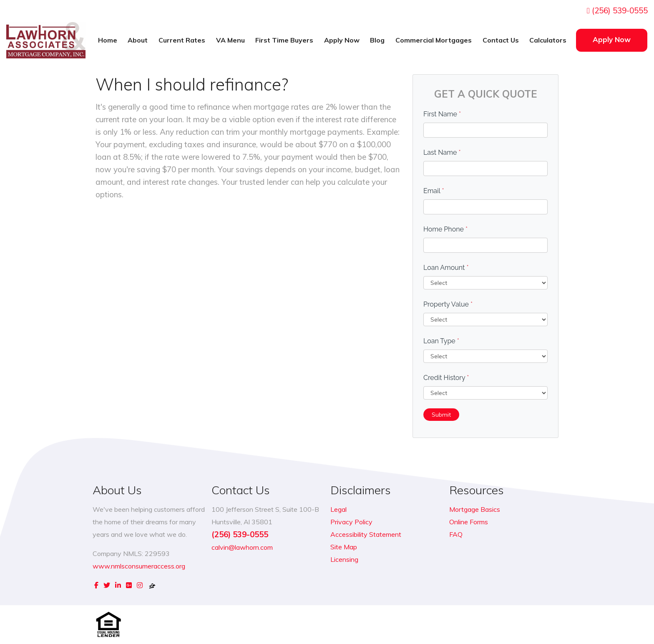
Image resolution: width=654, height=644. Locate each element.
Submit (441, 415)
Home (108, 40)
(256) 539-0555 (617, 10)
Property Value (448, 304)
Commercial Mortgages (434, 40)
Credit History (446, 378)
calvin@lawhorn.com (242, 547)
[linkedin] (118, 585)
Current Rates (182, 40)
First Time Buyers (284, 40)
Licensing (344, 559)
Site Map (344, 547)
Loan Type (441, 341)
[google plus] (129, 585)
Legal (338, 509)
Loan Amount (446, 268)
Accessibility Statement (366, 534)
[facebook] (96, 585)
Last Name (442, 152)
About (138, 40)
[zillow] (152, 585)
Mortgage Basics (475, 509)
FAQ (456, 534)
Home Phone (445, 229)
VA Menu (230, 40)
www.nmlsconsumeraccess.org (139, 566)
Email (434, 191)
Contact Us (501, 40)
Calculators (548, 40)
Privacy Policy (351, 522)
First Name (442, 114)
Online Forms (469, 522)
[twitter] (107, 585)
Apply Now (342, 40)
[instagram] (140, 585)
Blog (377, 40)
